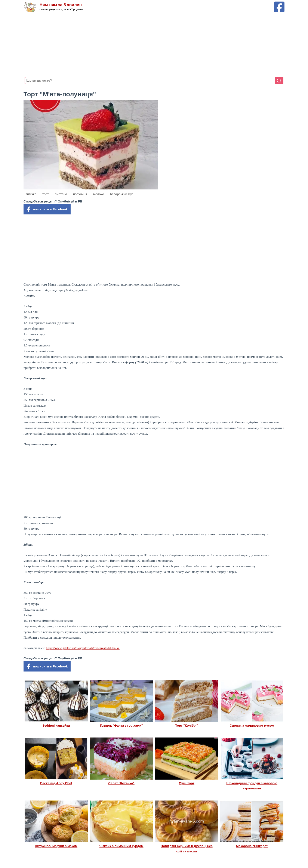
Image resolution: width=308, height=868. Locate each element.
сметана (61, 194)
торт (46, 194)
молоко (99, 194)
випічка (31, 194)
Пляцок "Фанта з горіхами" (121, 725)
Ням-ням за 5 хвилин (61, 5)
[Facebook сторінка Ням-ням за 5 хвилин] (279, 4)
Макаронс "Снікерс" (252, 846)
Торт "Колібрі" (187, 725)
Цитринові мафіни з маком (56, 846)
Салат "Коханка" (121, 783)
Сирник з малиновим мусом (252, 725)
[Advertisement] (153, 45)
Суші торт (187, 783)
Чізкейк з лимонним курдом (121, 846)
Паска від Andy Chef (56, 783)
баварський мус (122, 194)
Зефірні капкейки (56, 725)
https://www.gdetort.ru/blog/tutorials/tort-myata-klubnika (83, 648)
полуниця (80, 194)
